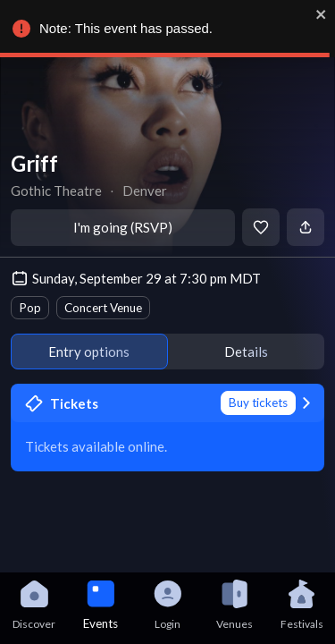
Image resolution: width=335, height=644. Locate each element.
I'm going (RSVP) (123, 227)
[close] (321, 14)
